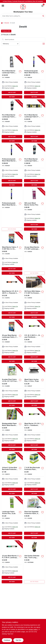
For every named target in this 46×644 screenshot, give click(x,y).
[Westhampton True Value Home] (23, 7)
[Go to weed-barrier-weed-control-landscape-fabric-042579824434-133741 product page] (12, 298)
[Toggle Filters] (44, 44)
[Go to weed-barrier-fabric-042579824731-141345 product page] (12, 254)
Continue (7, 640)
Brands (7, 23)
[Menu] (3, 6)
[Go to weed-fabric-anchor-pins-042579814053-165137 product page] (34, 386)
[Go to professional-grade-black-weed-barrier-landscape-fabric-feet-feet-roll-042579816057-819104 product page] (12, 210)
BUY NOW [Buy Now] (12, 97)
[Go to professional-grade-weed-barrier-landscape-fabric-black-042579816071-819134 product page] (34, 77)
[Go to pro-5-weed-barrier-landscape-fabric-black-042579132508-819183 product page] (34, 165)
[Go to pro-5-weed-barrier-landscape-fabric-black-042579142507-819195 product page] (12, 121)
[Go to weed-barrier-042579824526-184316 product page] (12, 562)
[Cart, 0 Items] (42, 6)
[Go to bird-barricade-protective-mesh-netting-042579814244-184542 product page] (34, 474)
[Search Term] (23, 16)
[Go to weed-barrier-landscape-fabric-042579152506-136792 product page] (34, 121)
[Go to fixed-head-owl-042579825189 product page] (34, 562)
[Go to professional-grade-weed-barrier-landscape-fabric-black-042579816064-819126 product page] (12, 165)
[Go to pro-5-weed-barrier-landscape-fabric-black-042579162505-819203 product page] (12, 77)
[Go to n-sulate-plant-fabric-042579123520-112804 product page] (12, 386)
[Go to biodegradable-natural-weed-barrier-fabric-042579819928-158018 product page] (12, 430)
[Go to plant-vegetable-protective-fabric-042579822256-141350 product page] (34, 518)
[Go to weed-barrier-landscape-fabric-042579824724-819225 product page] (12, 342)
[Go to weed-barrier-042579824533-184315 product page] (34, 254)
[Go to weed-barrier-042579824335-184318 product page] (34, 342)
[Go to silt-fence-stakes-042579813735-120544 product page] (34, 298)
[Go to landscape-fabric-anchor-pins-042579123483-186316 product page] (12, 518)
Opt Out (18, 640)
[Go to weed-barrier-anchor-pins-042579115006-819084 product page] (34, 210)
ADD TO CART (12, 93)
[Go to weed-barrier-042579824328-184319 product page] (34, 430)
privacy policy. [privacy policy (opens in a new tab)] (33, 629)
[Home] (2, 23)
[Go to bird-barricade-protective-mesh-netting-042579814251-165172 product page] (12, 474)
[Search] (43, 16)
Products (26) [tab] (6, 31)
